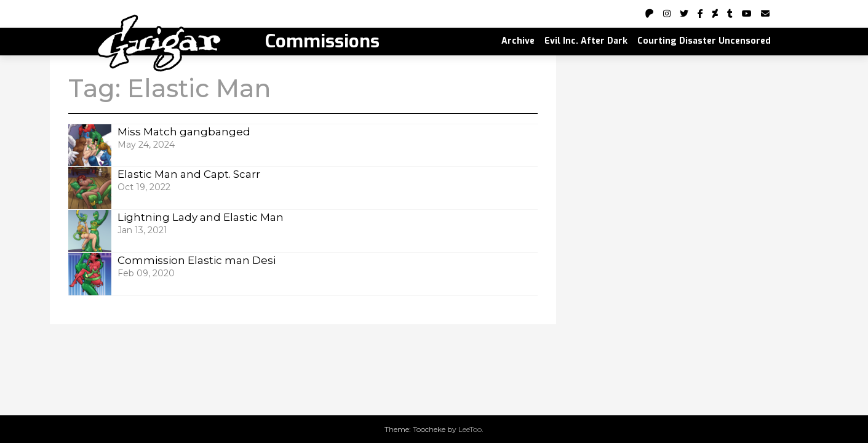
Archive (518, 41)
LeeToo (470, 429)
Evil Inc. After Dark (586, 41)
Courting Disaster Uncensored (704, 41)
